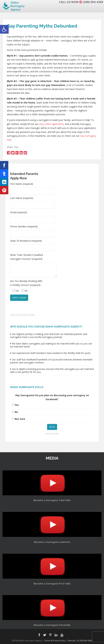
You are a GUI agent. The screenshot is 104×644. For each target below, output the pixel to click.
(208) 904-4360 (93, 2)
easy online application (51, 124)
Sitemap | (72, 641)
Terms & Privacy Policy (23, 314)
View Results (52, 434)
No (16, 412)
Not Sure (20, 419)
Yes (17, 405)
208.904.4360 (85, 641)
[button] (4, 29)
